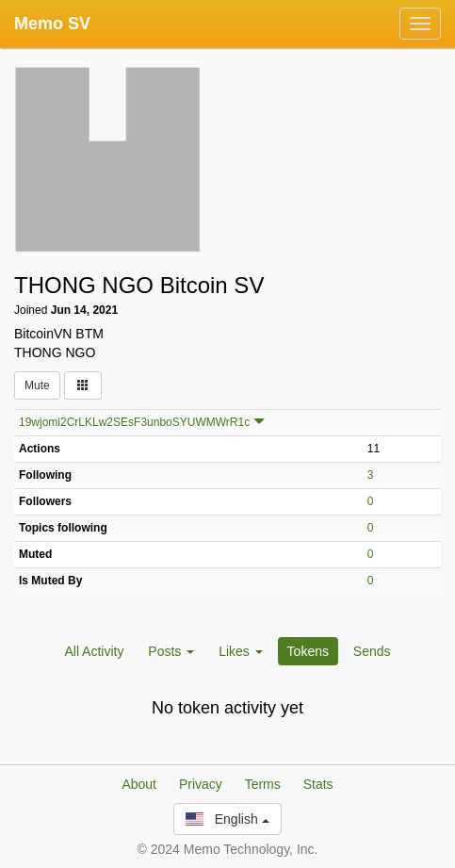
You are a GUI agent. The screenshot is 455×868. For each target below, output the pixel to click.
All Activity (94, 651)
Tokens (308, 651)
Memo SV (52, 24)
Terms (263, 784)
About (139, 784)
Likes (241, 651)
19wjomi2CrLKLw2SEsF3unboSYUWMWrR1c (134, 422)
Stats (318, 784)
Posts (171, 651)
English (227, 819)
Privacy (201, 784)
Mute (37, 385)
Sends (372, 651)
